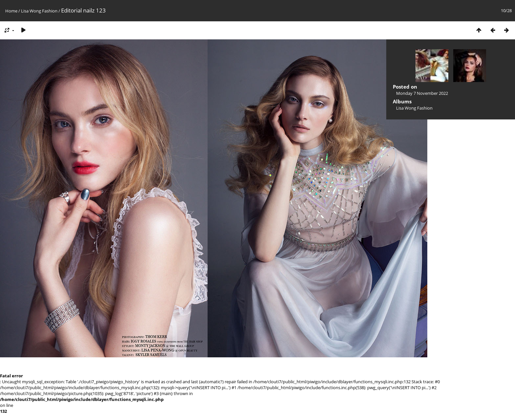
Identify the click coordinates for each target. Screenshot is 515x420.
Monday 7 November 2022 (422, 93)
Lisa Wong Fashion (39, 11)
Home (11, 11)
